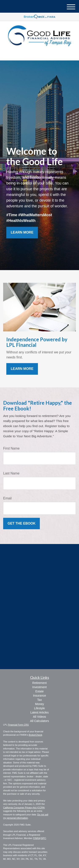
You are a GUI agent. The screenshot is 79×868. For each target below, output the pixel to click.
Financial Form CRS (18, 725)
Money (39, 704)
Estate (40, 691)
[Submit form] (21, 524)
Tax (40, 700)
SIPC (43, 838)
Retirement (39, 683)
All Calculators (39, 721)
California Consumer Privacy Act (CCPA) (24, 808)
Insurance (39, 696)
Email (7, 498)
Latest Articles (39, 712)
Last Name (11, 473)
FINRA (37, 838)
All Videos (39, 717)
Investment (39, 687)
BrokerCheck (35, 735)
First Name (11, 448)
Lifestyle (39, 708)
